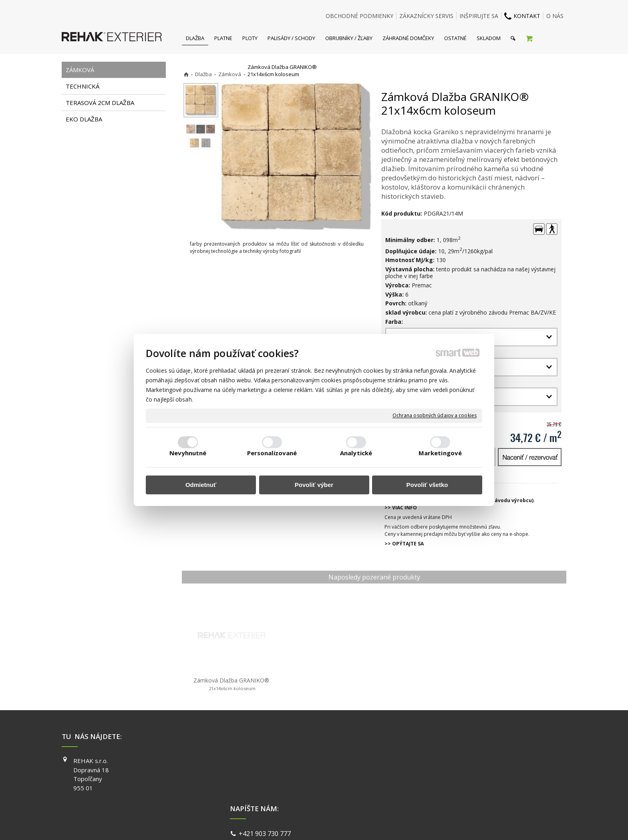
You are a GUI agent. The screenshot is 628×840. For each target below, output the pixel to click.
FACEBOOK (429, 761)
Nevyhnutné (188, 453)
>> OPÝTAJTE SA (404, 544)
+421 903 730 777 (266, 761)
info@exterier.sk (265, 771)
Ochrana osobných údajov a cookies (435, 416)
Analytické (356, 453)
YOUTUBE (428, 783)
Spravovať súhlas (437, 824)
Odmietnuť (201, 485)
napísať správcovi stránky (293, 824)
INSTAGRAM (431, 772)
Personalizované (272, 453)
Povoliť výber (314, 485)
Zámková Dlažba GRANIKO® (231, 684)
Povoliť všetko (427, 485)
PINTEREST (430, 795)
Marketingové (440, 453)
